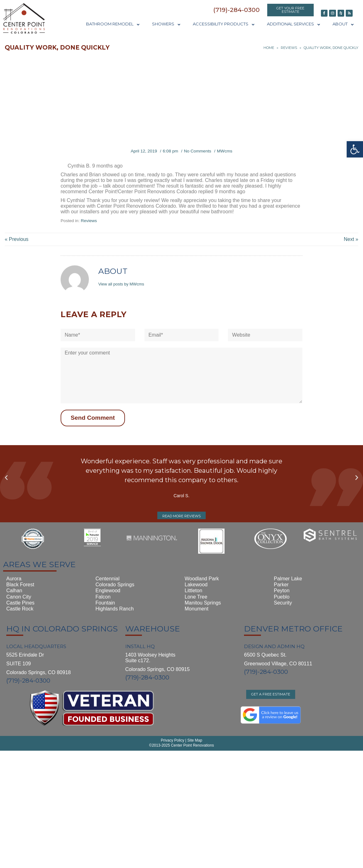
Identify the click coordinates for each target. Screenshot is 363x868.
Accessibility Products (224, 24)
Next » (351, 239)
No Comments (198, 151)
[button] (236, 10)
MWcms (225, 151)
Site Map (194, 740)
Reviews (289, 48)
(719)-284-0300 (28, 681)
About (343, 24)
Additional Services (293, 24)
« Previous (17, 239)
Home (269, 48)
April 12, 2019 (144, 151)
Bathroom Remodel (113, 24)
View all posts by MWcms (121, 284)
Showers (166, 24)
